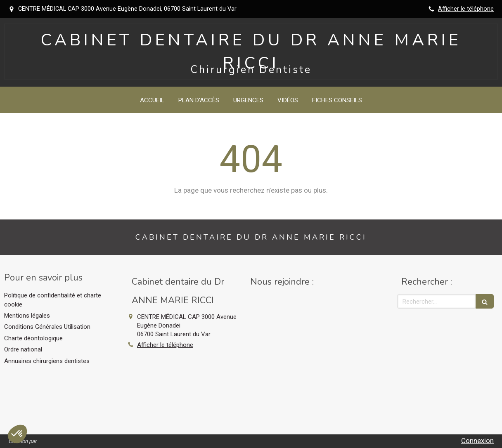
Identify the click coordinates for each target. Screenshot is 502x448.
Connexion (477, 441)
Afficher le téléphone (466, 9)
